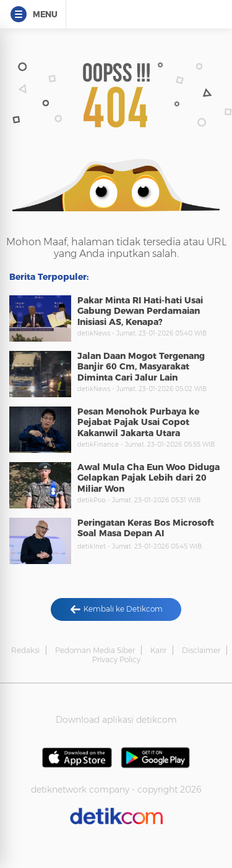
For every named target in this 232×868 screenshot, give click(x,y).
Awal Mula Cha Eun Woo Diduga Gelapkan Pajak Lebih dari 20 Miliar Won (148, 478)
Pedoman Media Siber (95, 650)
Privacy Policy (116, 659)
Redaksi (25, 650)
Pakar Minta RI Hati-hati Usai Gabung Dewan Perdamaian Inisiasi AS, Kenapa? (140, 311)
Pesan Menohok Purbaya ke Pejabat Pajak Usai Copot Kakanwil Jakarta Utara (138, 422)
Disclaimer (201, 650)
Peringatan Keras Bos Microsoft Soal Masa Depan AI (146, 528)
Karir (158, 650)
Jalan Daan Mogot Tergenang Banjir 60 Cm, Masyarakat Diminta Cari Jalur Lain (141, 367)
